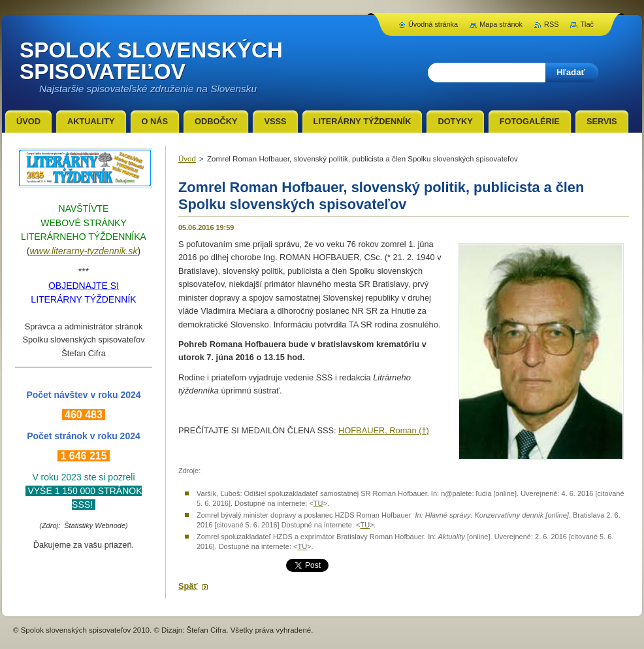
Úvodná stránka (433, 24)
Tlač (587, 24)
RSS (551, 24)
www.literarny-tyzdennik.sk (84, 251)
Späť (188, 586)
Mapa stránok (501, 24)
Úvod (187, 159)
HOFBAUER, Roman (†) (384, 430)
